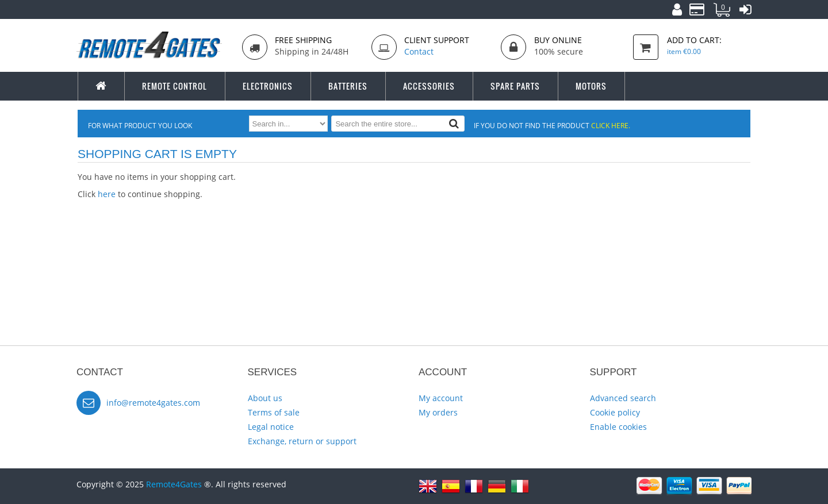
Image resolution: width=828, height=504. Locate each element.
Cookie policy (615, 412)
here (107, 194)
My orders (438, 412)
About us (265, 398)
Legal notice (271, 427)
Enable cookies (618, 427)
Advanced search (623, 398)
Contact (419, 51)
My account (441, 398)
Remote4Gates (174, 484)
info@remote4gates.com (153, 403)
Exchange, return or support (302, 441)
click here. (611, 125)
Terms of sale (274, 412)
